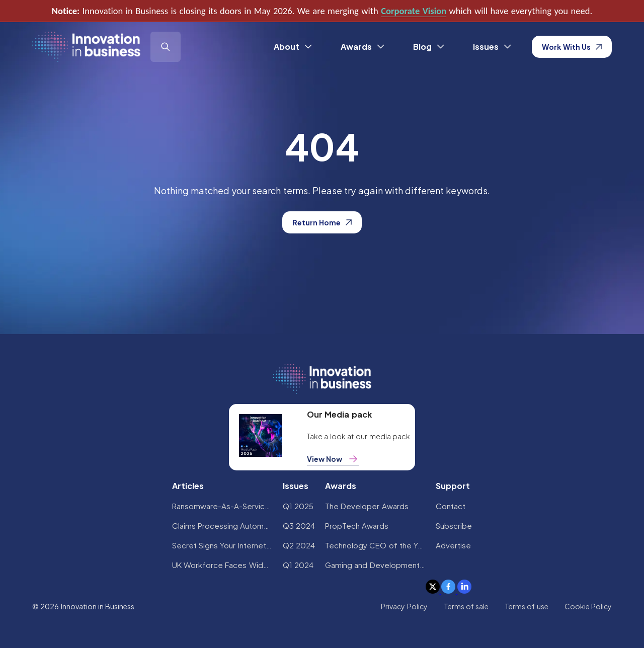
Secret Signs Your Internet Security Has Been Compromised (222, 545)
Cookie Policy (588, 606)
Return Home (322, 222)
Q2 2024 (299, 545)
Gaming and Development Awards (375, 565)
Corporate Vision (414, 11)
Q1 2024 (298, 565)
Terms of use (527, 606)
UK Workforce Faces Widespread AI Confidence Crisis (222, 565)
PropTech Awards (357, 525)
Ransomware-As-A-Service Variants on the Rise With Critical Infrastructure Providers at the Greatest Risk (222, 506)
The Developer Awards (367, 506)
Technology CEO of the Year (375, 545)
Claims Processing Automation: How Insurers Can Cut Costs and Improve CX (222, 525)
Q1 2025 (298, 506)
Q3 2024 (299, 525)
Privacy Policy (404, 606)
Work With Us (572, 47)
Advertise (453, 545)
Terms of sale (466, 606)
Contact (451, 506)
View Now (333, 459)
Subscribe (454, 525)
